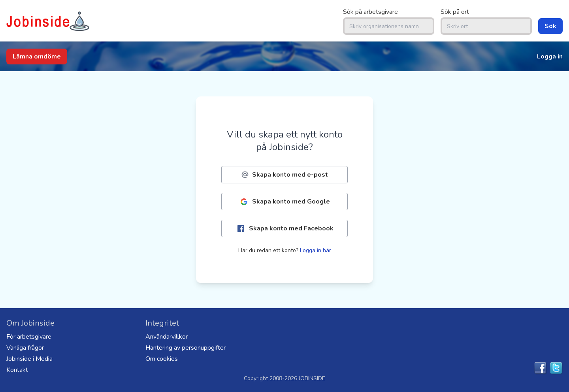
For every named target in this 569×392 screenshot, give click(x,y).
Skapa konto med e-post (284, 175)
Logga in (550, 57)
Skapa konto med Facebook (285, 229)
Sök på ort (455, 12)
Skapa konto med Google (284, 202)
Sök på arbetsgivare (370, 12)
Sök (550, 26)
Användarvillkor (167, 337)
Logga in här (316, 250)
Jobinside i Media (29, 359)
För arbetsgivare (29, 337)
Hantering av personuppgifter (186, 348)
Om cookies (162, 359)
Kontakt (17, 370)
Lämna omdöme (37, 57)
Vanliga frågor (25, 348)
